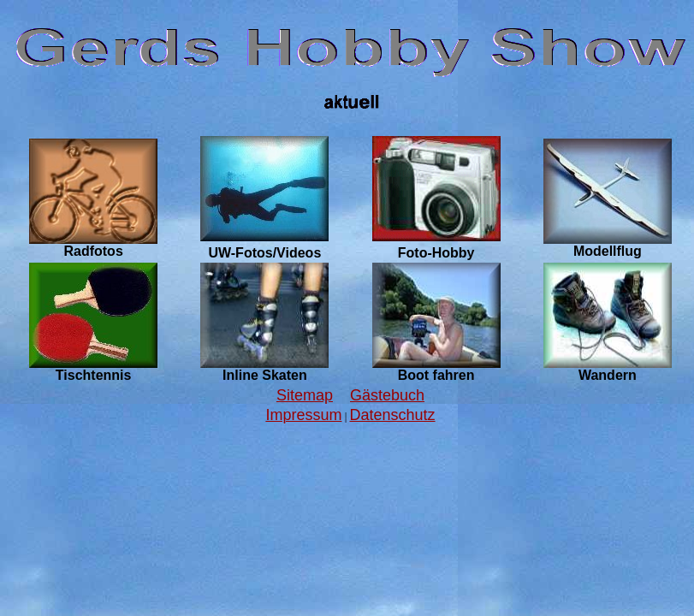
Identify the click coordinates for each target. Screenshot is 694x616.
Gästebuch (387, 395)
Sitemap (305, 395)
